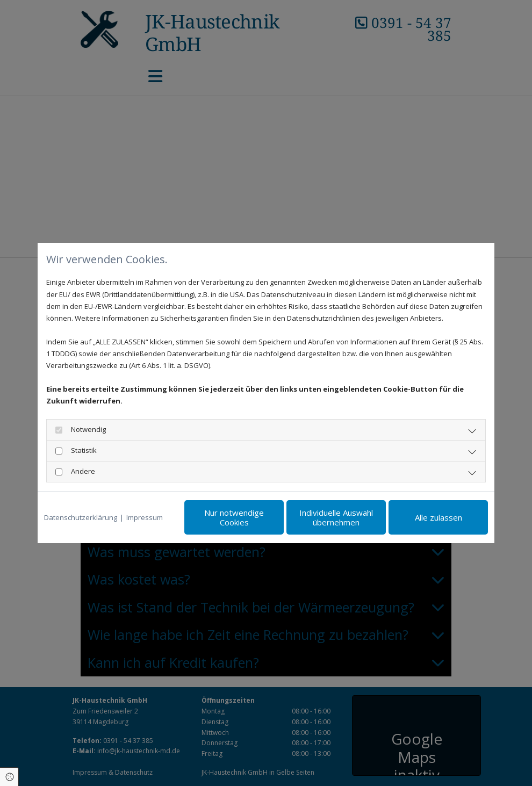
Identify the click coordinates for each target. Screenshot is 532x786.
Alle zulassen (438, 517)
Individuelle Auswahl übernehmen (336, 517)
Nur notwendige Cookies (234, 517)
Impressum (145, 517)
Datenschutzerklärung (81, 517)
